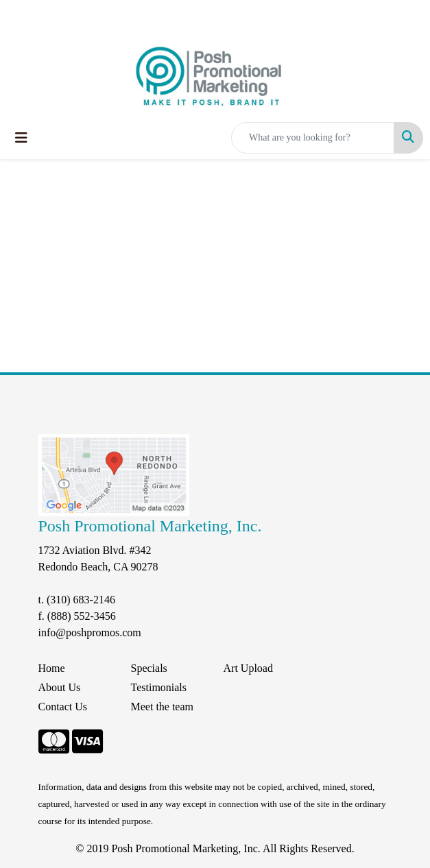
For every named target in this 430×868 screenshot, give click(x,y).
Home (52, 668)
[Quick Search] (313, 138)
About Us (60, 687)
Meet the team (163, 707)
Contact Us (63, 707)
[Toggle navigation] (21, 138)
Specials (149, 668)
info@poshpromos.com (90, 632)
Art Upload (248, 668)
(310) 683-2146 (81, 600)
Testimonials (159, 687)
